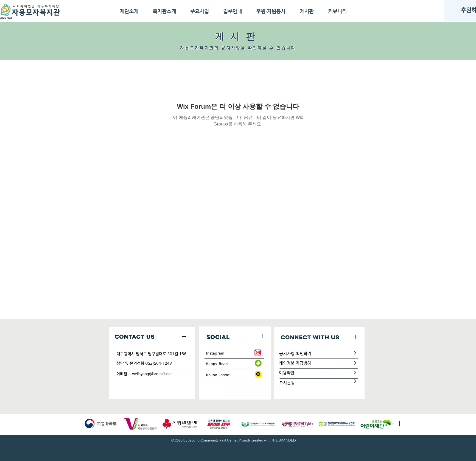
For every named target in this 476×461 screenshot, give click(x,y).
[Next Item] (391, 424)
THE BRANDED (284, 440)
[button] (129, 11)
